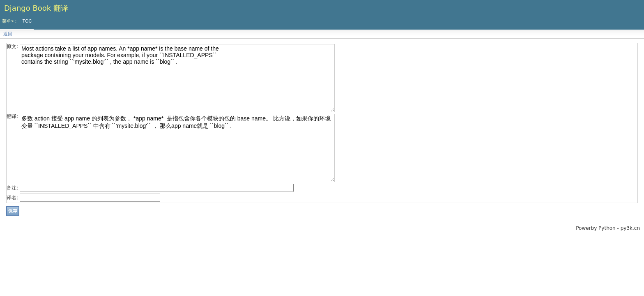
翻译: (12, 116)
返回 (8, 34)
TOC (27, 21)
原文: (12, 46)
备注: (12, 188)
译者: (12, 198)
